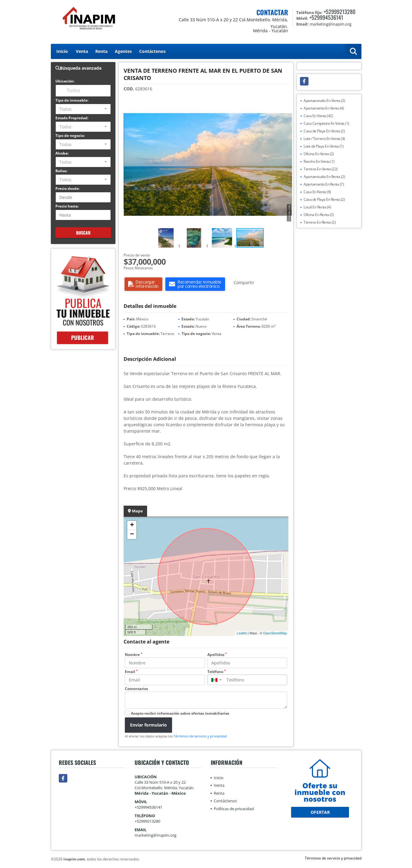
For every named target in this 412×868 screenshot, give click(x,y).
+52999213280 (340, 12)
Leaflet (242, 633)
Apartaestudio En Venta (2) (324, 101)
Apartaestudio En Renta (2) (324, 177)
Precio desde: (67, 188)
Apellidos (217, 655)
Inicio (62, 51)
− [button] (132, 535)
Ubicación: (65, 81)
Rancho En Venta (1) (319, 161)
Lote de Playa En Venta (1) (324, 146)
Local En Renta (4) (317, 207)
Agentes (123, 51)
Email (131, 672)
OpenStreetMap (275, 633)
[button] (287, 107)
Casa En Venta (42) (318, 116)
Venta (82, 51)
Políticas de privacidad (234, 809)
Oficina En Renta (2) (319, 215)
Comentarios (136, 689)
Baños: (61, 171)
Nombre (134, 655)
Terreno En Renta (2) (320, 222)
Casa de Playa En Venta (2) (324, 131)
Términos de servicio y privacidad (200, 736)
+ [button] (132, 525)
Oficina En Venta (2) (319, 154)
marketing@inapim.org (155, 835)
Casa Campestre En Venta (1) (326, 123)
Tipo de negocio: (70, 136)
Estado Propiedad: (72, 118)
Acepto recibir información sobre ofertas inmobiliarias (180, 713)
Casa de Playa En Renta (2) (324, 199)
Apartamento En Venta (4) (324, 108)
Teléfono (217, 672)
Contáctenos (152, 51)
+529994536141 (326, 17)
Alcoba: (62, 153)
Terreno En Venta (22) (321, 169)
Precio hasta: (67, 206)
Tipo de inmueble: (72, 100)
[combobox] (83, 109)
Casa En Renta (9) (317, 192)
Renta (101, 51)
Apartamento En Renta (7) (324, 184)
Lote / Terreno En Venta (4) (324, 139)
